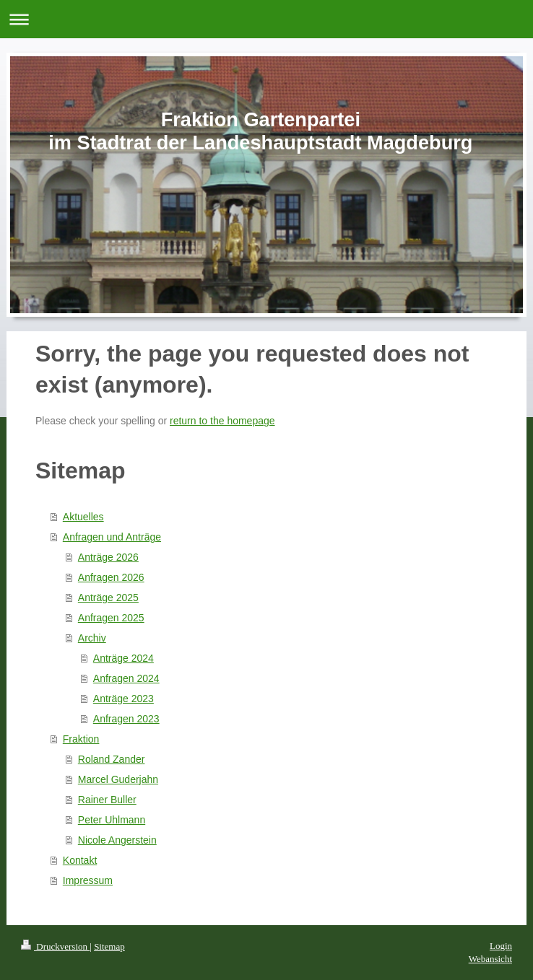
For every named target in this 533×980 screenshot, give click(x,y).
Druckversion (55, 946)
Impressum (88, 880)
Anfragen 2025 (111, 618)
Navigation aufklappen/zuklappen (266, 19)
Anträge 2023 (123, 699)
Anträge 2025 (108, 598)
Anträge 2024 (123, 658)
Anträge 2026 (108, 557)
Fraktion (81, 739)
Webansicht (490, 959)
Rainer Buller (107, 800)
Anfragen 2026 (111, 577)
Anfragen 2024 (126, 678)
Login (501, 946)
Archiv (92, 638)
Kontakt (80, 860)
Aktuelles (83, 517)
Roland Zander (112, 759)
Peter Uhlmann (112, 820)
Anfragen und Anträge (112, 537)
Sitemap (109, 946)
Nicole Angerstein (117, 840)
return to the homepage (222, 421)
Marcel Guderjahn (118, 779)
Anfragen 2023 (126, 719)
